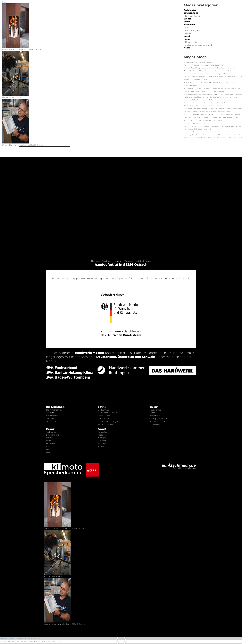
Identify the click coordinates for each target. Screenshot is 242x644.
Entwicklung (52, 416)
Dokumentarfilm (54, 410)
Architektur (190, 10)
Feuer (187, 22)
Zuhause (50, 419)
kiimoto (189, 33)
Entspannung (191, 13)
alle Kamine (103, 410)
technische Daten (157, 421)
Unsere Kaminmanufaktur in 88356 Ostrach (41, 642)
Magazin (51, 429)
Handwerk (189, 25)
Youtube (139, 261)
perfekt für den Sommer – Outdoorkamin (20, 639)
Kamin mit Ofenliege (108, 421)
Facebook (106, 261)
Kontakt (102, 429)
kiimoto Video (53, 421)
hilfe (187, 27)
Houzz (148, 261)
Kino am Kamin (193, 16)
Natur (187, 39)
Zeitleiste (50, 413)
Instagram (118, 261)
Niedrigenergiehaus (158, 419)
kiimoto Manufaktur (10, 642)
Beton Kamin (104, 416)
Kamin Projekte (193, 30)
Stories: (6, 2)
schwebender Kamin (107, 413)
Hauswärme (155, 410)
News (187, 48)
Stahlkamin (103, 419)
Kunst (187, 36)
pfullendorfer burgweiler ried (198, 45)
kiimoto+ (153, 407)
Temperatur (154, 416)
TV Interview (155, 424)
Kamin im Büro (105, 424)
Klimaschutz (191, 42)
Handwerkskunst (55, 407)
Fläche (152, 413)
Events (187, 19)
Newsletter (96, 261)
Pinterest (128, 261)
